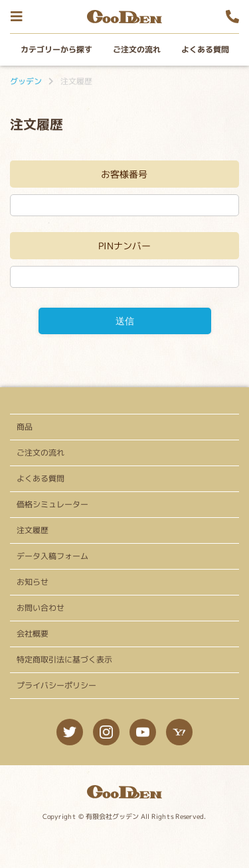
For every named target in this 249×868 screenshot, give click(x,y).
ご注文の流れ (136, 49)
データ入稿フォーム (52, 556)
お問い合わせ (41, 608)
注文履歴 (33, 530)
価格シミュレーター (52, 504)
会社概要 (33, 634)
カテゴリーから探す (56, 49)
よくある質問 (205, 49)
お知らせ (33, 582)
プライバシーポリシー (56, 685)
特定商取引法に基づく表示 (64, 659)
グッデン (26, 81)
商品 (25, 427)
